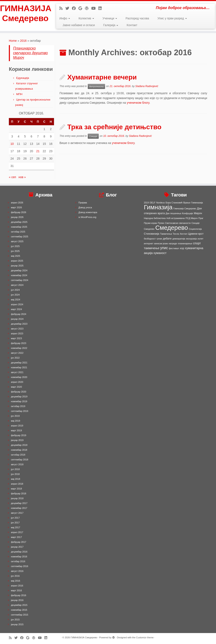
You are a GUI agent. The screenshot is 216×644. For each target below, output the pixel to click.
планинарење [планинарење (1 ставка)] (185, 243)
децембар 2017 (19, 503)
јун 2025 (15, 251)
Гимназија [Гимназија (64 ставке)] (158, 207)
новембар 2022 (19, 348)
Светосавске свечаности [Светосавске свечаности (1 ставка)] (178, 223)
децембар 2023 (19, 324)
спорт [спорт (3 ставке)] (197, 243)
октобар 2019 (18, 406)
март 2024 (16, 309)
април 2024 (17, 304)
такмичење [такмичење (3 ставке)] (152, 248)
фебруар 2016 (19, 595)
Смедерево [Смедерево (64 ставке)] (172, 228)
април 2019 (17, 426)
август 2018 (17, 464)
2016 (23, 41)
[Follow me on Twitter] (69, 8)
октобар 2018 (18, 455)
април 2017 (17, 532)
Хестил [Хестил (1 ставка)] (183, 234)
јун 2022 (15, 358)
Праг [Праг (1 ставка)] (201, 218)
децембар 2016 (19, 552)
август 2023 (17, 329)
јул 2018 (15, 469)
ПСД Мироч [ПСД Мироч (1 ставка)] (191, 218)
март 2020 (16, 387)
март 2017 (16, 537)
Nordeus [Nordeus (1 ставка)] (161, 203)
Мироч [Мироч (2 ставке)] (198, 213)
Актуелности (97, 86)
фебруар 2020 (19, 392)
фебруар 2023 (19, 343)
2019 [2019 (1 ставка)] (146, 203)
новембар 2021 (19, 367)
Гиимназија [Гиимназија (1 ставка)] (197, 203)
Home (13, 41)
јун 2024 (15, 295)
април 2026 (17, 203)
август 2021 (17, 372)
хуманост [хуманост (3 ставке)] (160, 253)
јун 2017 (15, 523)
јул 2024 (15, 290)
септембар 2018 (20, 460)
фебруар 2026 (19, 212)
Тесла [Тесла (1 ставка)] (176, 234)
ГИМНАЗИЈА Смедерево (25, 13)
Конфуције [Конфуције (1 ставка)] (188, 213)
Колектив (86, 18)
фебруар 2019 (19, 435)
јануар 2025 (17, 266)
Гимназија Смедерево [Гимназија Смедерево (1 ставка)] (185, 208)
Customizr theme (145, 637)
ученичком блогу (138, 103)
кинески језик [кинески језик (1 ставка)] (161, 243)
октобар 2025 (18, 232)
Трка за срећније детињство (114, 127)
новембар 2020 (19, 377)
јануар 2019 (17, 440)
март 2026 (16, 207)
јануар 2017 (17, 547)
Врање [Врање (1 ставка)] (187, 203)
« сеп (12, 177)
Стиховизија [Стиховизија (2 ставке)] (152, 234)
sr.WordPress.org (87, 217)
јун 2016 (15, 576)
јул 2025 (15, 246)
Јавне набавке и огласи (79, 25)
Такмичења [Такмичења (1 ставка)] (166, 234)
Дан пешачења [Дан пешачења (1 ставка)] (173, 213)
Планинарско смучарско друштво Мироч (30, 53)
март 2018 (16, 489)
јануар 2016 (17, 600)
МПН (19, 94)
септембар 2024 (20, 280)
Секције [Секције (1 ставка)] (196, 223)
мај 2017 (16, 527)
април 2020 (17, 382)
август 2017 (17, 513)
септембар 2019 (20, 411)
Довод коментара (88, 212)
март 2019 (16, 430)
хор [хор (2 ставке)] (182, 248)
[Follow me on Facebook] (75, 8)
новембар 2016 (19, 557)
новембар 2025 (19, 227)
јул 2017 (15, 518)
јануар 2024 (17, 319)
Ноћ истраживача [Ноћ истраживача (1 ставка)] (175, 218)
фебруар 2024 (19, 314)
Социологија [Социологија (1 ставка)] (195, 229)
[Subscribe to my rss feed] (62, 8)
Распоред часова (137, 18)
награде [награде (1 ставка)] (173, 243)
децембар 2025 (19, 222)
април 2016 (17, 586)
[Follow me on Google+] (82, 8)
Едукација (23, 78)
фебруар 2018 (19, 493)
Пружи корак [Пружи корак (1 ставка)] (150, 223)
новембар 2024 (19, 275)
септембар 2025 (20, 237)
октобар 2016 (18, 561)
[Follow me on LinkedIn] (101, 8)
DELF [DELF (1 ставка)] (153, 203)
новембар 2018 (19, 450)
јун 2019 (15, 416)
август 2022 (17, 353)
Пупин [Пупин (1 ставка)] (161, 223)
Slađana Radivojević (147, 86)
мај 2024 (16, 300)
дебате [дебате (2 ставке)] (167, 239)
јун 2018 (15, 474)
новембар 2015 (19, 610)
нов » (22, 177)
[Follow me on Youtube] (95, 8)
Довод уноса (85, 207)
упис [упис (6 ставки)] (164, 248)
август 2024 (17, 285)
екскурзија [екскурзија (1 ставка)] (191, 239)
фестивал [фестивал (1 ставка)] (174, 248)
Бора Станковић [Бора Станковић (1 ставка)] (174, 203)
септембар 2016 (20, 566)
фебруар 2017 (19, 542)
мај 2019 (16, 421)
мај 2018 (16, 479)
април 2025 (17, 261)
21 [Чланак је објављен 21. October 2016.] (38, 151)
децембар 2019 (19, 397)
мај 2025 (16, 256)
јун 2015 (15, 620)
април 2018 (17, 484)
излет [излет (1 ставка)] (200, 239)
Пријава (83, 203)
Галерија (111, 25)
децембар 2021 (19, 363)
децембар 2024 (19, 270)
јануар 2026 (17, 217)
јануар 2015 (17, 624)
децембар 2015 (19, 605)
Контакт (132, 25)
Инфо (65, 18)
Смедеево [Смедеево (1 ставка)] (149, 229)
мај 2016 (16, 581)
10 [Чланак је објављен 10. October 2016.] (12, 144)
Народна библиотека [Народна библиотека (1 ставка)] (155, 218)
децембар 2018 (19, 445)
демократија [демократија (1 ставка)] (179, 239)
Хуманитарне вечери (102, 77)
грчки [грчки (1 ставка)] (159, 239)
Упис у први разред (172, 18)
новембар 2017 (19, 508)
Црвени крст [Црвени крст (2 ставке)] (196, 234)
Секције (93, 136)
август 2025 (17, 241)
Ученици (110, 18)
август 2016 (17, 571)
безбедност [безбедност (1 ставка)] (150, 239)
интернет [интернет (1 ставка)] (149, 243)
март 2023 (16, 338)
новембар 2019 (19, 401)
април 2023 (17, 333)
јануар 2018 (17, 498)
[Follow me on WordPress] (88, 8)
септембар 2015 (20, 615)
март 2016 (16, 590)
